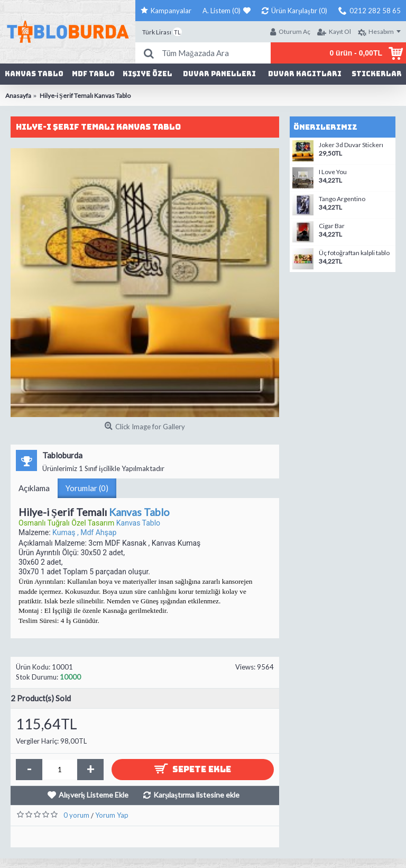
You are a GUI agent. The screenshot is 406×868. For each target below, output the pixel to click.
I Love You (333, 172)
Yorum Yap (112, 815)
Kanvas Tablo (139, 512)
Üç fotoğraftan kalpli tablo (354, 253)
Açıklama (34, 488)
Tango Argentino (342, 199)
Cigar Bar (332, 226)
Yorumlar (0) (87, 488)
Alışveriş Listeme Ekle (94, 795)
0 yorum (76, 815)
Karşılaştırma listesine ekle (196, 795)
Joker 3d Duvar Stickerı (351, 145)
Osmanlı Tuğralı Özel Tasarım (67, 523)
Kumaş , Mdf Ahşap (84, 532)
